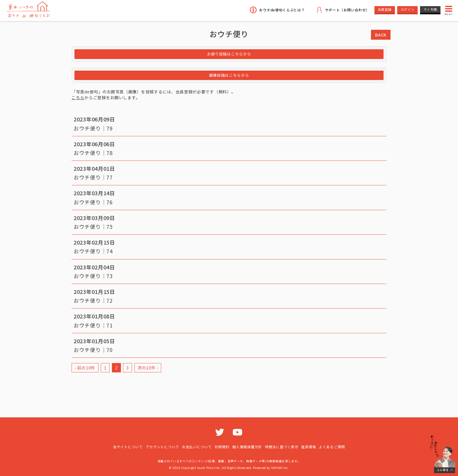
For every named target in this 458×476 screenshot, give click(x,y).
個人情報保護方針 (247, 447)
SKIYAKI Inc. (280, 468)
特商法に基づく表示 (282, 447)
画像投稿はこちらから (229, 75)
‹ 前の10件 (85, 368)
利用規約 (222, 447)
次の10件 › (148, 368)
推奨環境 (309, 447)
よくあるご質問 (332, 447)
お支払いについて (197, 447)
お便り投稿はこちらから (229, 54)
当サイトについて (128, 447)
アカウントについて (162, 447)
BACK (381, 35)
